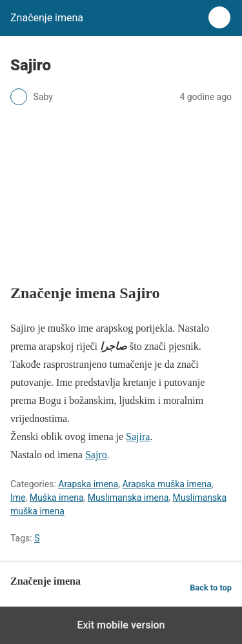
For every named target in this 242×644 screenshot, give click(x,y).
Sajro (96, 455)
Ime (18, 498)
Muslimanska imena (128, 498)
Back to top (211, 588)
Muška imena (57, 498)
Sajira (138, 437)
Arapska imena (88, 484)
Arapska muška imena (166, 484)
